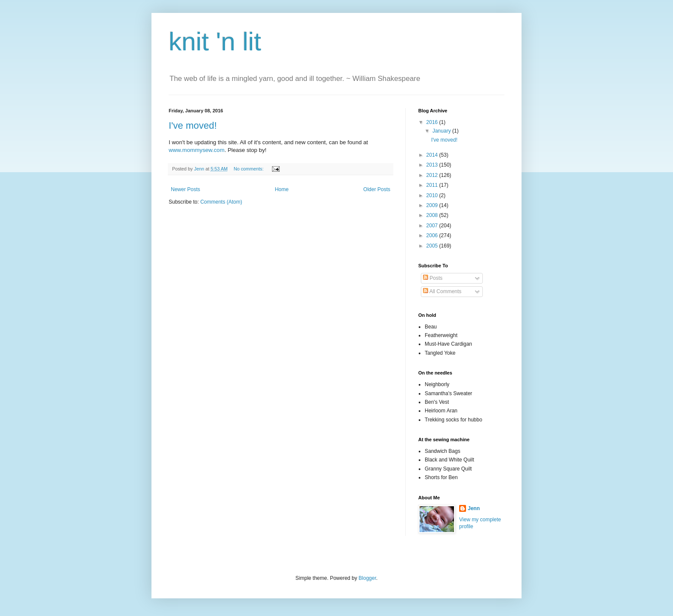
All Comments (442, 291)
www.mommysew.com (197, 150)
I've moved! (193, 125)
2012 (433, 175)
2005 (433, 246)
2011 (433, 185)
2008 (433, 215)
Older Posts (377, 189)
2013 (433, 165)
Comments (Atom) (221, 202)
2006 (433, 235)
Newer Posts (185, 189)
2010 (433, 195)
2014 (433, 155)
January (442, 131)
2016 (433, 122)
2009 (433, 205)
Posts (433, 278)
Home (282, 189)
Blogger (367, 578)
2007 (433, 226)
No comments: (249, 169)
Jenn (474, 508)
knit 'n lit (215, 42)
